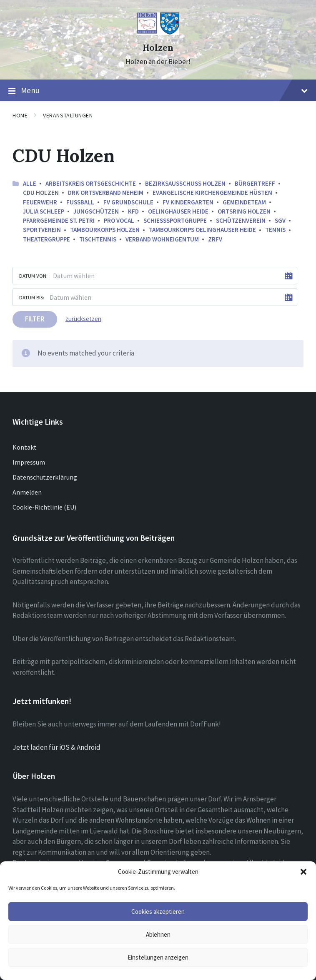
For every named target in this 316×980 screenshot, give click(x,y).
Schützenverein (241, 220)
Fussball (80, 202)
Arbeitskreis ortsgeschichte (91, 183)
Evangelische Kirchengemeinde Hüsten (212, 193)
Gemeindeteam (244, 202)
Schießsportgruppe (175, 220)
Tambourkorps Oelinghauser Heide (202, 230)
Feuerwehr (40, 202)
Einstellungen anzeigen (158, 957)
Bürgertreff (255, 183)
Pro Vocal (119, 220)
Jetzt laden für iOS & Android (56, 747)
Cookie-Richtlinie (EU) (44, 507)
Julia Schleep (44, 211)
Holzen (158, 48)
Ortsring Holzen (244, 211)
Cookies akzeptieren (158, 912)
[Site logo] (158, 32)
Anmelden (27, 492)
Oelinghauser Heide (178, 211)
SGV (280, 220)
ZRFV (215, 239)
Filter (35, 319)
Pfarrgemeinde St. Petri (59, 220)
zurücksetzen (83, 319)
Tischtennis (98, 239)
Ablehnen (158, 934)
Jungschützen (96, 211)
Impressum (29, 462)
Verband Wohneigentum (162, 239)
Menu (158, 91)
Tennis (275, 230)
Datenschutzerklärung (45, 477)
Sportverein (42, 230)
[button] (303, 872)
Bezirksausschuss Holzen (185, 183)
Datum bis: (32, 297)
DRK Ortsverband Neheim (106, 193)
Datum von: (33, 276)
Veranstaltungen (68, 115)
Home (20, 115)
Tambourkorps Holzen (105, 230)
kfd (133, 211)
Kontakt (25, 447)
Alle (30, 183)
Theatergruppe (46, 239)
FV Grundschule (128, 202)
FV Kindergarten (188, 202)
